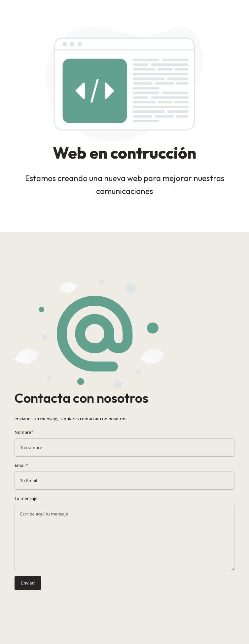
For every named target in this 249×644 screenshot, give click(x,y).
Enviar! (28, 583)
